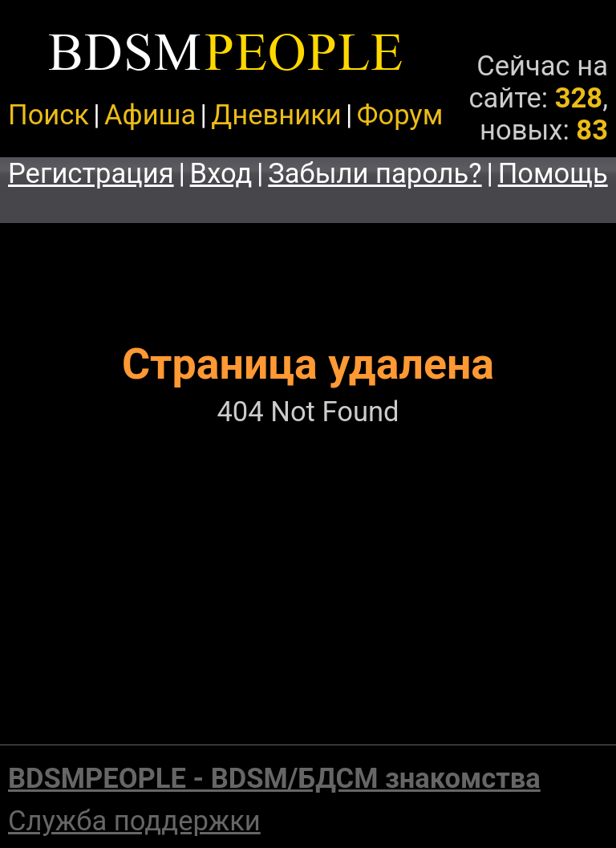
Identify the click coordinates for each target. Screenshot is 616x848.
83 (592, 130)
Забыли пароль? (375, 173)
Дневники (276, 115)
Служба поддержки (134, 821)
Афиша (150, 115)
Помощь (553, 173)
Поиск (49, 115)
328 (579, 98)
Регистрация (91, 173)
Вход (221, 173)
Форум (400, 115)
